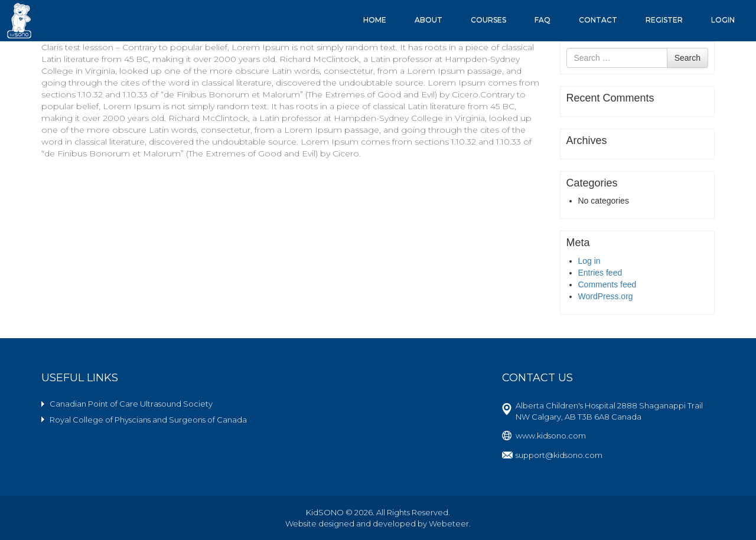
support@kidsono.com (559, 455)
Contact (598, 20)
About (428, 20)
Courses (488, 20)
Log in (589, 261)
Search (687, 58)
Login (723, 20)
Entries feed (600, 273)
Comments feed (607, 284)
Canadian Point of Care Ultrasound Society (131, 404)
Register (664, 20)
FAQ (542, 20)
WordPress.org (606, 296)
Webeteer (449, 523)
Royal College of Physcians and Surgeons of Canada (148, 420)
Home (375, 20)
